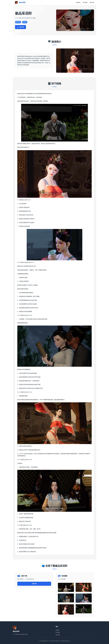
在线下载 (92, 2)
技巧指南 (85, 2)
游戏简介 (78, 2)
